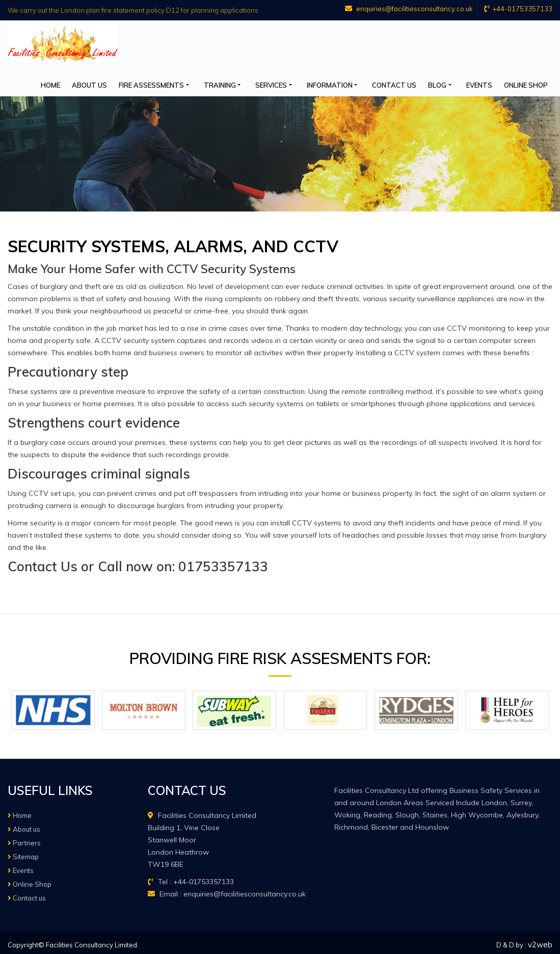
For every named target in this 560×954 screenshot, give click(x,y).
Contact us (415, 83)
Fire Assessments (192, 83)
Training (256, 83)
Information (355, 83)
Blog (452, 83)
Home (101, 83)
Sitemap (23, 852)
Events (489, 83)
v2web (540, 940)
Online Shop (530, 83)
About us (135, 83)
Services (302, 83)
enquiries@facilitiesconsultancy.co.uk (405, 9)
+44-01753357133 (518, 9)
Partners (24, 838)
